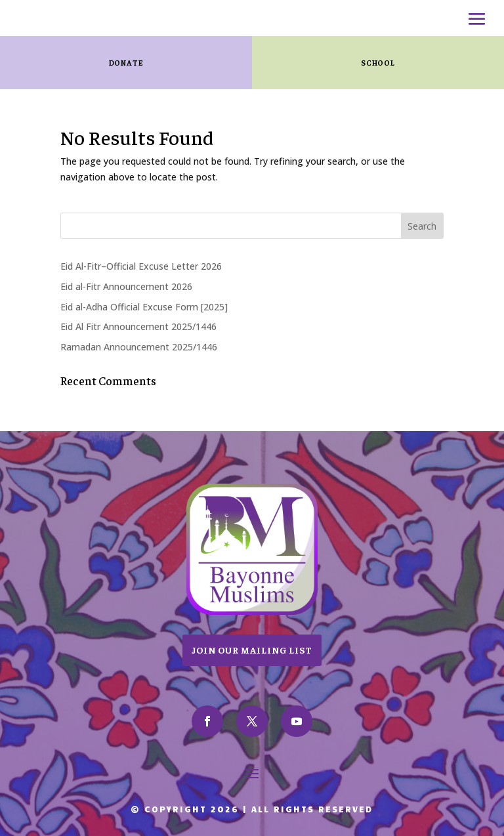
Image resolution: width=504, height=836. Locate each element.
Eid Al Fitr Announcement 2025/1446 (138, 326)
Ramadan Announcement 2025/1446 (139, 347)
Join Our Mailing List (252, 650)
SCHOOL (378, 62)
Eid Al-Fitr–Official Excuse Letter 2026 (141, 266)
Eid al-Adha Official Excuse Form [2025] (144, 307)
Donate (126, 62)
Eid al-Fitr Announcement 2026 (126, 286)
